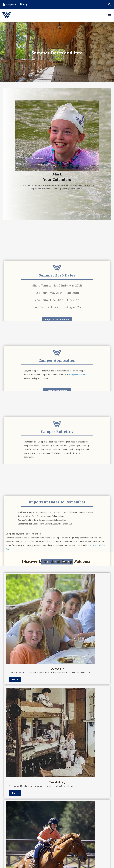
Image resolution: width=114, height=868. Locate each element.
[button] (109, 5)
